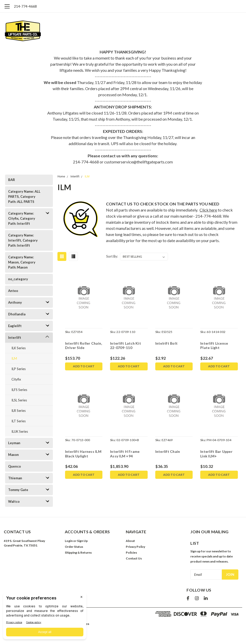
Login (69, 541)
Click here (208, 210)
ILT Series (19, 421)
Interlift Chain (168, 452)
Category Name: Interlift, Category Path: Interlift (23, 240)
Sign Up (82, 541)
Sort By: (112, 256)
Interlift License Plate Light (214, 346)
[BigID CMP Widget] (45, 617)
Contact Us (134, 558)
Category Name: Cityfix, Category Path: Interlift (22, 218)
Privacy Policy (135, 547)
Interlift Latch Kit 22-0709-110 (126, 346)
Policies (131, 552)
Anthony (15, 302)
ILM (14, 358)
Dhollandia (17, 314)
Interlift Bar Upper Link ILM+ (216, 454)
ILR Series (19, 411)
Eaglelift (15, 326)
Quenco (14, 466)
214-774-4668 (25, 6)
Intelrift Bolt (167, 343)
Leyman (14, 443)
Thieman (15, 478)
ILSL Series (19, 400)
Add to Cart (84, 366)
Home (61, 177)
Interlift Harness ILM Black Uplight (83, 454)
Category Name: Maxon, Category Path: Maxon (22, 262)
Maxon (13, 455)
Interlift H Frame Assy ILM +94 (125, 454)
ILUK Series (20, 431)
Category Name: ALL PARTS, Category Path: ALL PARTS (24, 197)
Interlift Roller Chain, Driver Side (83, 346)
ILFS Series (19, 390)
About (130, 541)
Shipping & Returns (78, 552)
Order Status (74, 547)
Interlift (15, 338)
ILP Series (19, 369)
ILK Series (19, 348)
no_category (18, 279)
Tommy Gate (18, 490)
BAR (12, 180)
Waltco (14, 501)
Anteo (13, 291)
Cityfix (16, 379)
